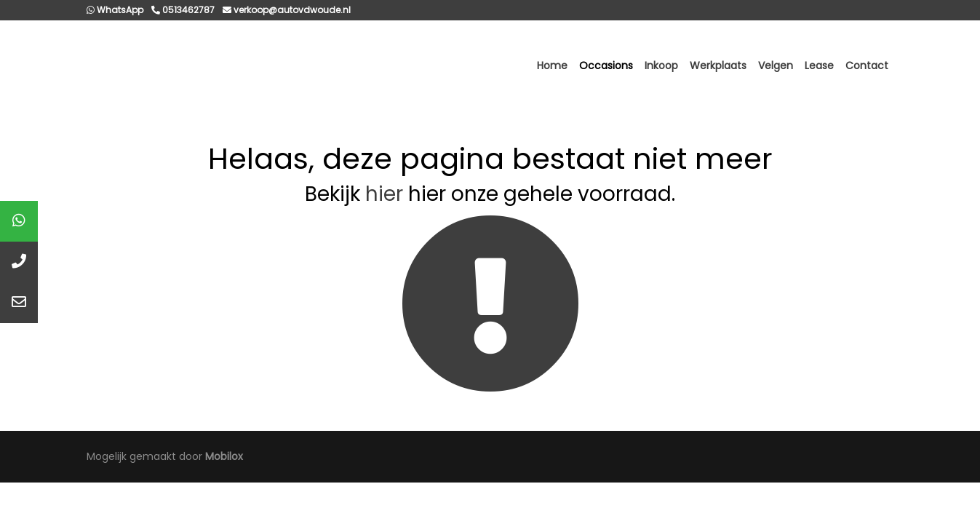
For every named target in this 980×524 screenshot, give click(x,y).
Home (552, 65)
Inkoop (661, 65)
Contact (867, 65)
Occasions (606, 65)
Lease (819, 65)
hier (384, 194)
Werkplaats (718, 65)
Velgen (776, 65)
